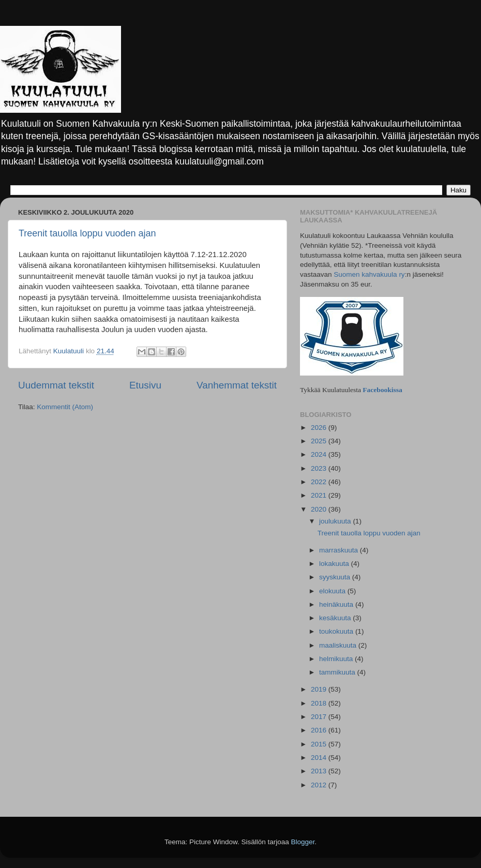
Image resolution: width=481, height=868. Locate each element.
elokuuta (333, 591)
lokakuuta (335, 564)
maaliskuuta (339, 645)
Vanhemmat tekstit (237, 385)
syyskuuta (336, 577)
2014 (320, 758)
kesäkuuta (336, 618)
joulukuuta (336, 521)
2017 (320, 717)
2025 (320, 441)
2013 (320, 771)
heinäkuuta (337, 604)
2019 (320, 689)
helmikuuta (337, 659)
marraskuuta (340, 550)
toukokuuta (337, 631)
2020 (320, 509)
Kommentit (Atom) (65, 407)
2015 (320, 744)
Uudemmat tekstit (56, 385)
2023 (320, 468)
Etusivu (145, 385)
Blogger (303, 842)
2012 (320, 785)
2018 (320, 703)
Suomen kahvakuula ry (369, 274)
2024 (320, 454)
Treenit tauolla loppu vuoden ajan (87, 233)
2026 (320, 428)
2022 (320, 482)
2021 (320, 495)
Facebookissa (382, 390)
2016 (320, 730)
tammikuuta (338, 672)
